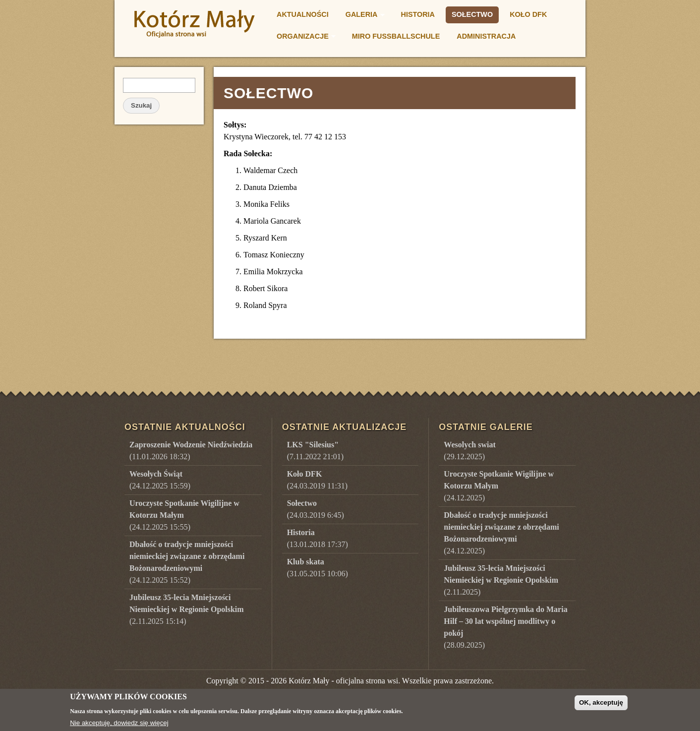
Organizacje (303, 38)
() (469, 451)
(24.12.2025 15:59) (160, 480)
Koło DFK (528, 14)
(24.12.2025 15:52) (187, 562)
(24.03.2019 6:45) (316, 509)
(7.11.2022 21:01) (316, 451)
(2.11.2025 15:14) (187, 609)
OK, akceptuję (601, 706)
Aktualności (303, 14)
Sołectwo (472, 14)
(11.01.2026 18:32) (191, 451)
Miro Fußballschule (396, 36)
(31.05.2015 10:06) (318, 568)
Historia (418, 14)
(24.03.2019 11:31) (318, 480)
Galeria (362, 16)
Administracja (486, 36)
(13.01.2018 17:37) (318, 538)
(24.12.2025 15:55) (184, 515)
